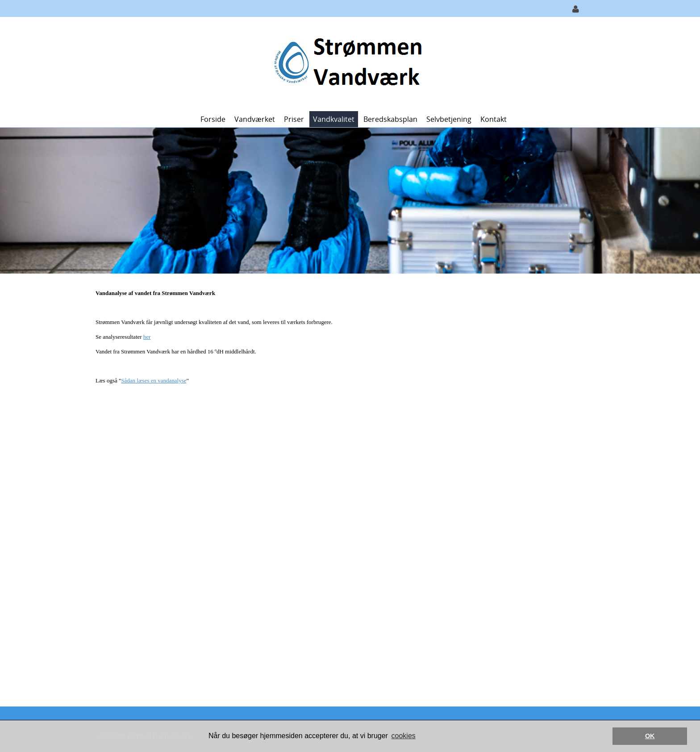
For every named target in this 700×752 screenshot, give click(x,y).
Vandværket (255, 119)
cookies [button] (404, 736)
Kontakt (494, 119)
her (147, 337)
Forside (213, 119)
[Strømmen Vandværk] (347, 63)
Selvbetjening (449, 119)
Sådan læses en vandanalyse (154, 380)
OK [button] (650, 736)
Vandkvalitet (334, 119)
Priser (294, 119)
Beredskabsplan (390, 119)
